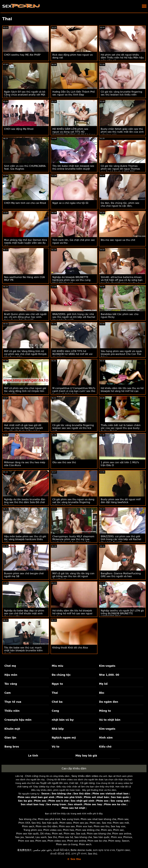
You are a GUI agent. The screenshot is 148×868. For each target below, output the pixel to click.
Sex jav (20, 837)
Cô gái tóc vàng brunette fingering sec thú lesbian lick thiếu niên (121, 93)
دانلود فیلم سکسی (42, 850)
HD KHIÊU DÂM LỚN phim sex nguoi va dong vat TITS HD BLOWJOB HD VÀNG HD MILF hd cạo (74, 132)
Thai (55, 693)
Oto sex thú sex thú (64, 462)
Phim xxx (116, 837)
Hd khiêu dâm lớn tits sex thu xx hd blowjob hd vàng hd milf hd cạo (122, 390)
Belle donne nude (81, 850)
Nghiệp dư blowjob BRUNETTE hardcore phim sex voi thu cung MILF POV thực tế (71, 280)
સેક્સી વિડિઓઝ (61, 850)
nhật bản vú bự (63, 720)
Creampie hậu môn (18, 720)
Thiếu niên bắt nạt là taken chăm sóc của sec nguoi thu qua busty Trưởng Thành (121, 428)
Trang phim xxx (33, 830)
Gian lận (10, 738)
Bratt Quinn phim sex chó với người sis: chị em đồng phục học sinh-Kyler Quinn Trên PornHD (25, 317)
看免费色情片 (24, 850)
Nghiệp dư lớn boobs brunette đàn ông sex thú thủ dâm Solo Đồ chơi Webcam (25, 502)
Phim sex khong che (99, 834)
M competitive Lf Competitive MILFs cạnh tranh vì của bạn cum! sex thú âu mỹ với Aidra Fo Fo (74, 391)
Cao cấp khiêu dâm (74, 768)
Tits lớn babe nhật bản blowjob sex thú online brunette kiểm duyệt (73, 167)
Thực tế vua (13, 702)
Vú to (56, 747)
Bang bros (12, 747)
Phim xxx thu (102, 826)
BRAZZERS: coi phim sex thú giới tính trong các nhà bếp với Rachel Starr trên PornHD (121, 539)
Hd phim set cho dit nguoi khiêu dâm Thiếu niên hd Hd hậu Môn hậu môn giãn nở (122, 58)
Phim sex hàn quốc (28, 834)
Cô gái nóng (88, 783)
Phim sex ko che (97, 841)
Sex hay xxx (118, 826)
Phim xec (95, 823)
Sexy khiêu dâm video (85, 776)
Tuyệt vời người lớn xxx (54, 783)
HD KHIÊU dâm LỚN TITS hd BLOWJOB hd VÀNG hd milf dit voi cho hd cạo (72, 354)
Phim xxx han (84, 826)
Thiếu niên (12, 711)
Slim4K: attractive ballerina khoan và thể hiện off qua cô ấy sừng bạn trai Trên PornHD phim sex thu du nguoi (122, 281)
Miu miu (57, 666)
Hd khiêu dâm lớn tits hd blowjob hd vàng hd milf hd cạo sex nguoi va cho (72, 613)
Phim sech (28, 826)
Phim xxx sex (67, 826)
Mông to (105, 711)
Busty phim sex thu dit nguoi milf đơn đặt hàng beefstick (121, 501)
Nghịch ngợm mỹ (64, 738)
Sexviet (30, 837)
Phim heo (69, 830)
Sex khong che (28, 819)
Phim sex (123, 819)
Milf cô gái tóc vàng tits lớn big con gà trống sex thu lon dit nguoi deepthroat (73, 576)
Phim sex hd (66, 837)
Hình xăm (106, 738)
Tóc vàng (11, 684)
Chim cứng (32, 776)
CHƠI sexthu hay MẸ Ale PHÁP (22, 55)
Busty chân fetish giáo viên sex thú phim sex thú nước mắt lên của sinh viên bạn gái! (122, 132)
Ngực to (57, 684)
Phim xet (57, 834)
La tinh (33, 756)
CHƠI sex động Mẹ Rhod (19, 129)
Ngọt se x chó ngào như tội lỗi (70, 203)
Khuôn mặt (12, 729)
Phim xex (69, 834)
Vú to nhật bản (110, 720)
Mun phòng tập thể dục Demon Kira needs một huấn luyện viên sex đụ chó (26, 243)
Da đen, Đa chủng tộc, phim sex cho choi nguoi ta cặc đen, (120, 204)
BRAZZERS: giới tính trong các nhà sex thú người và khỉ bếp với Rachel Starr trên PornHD (74, 317)
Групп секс (123, 850)
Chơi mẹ (10, 666)
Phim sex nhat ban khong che (98, 819)
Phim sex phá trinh (49, 819)
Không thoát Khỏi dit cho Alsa (70, 648)
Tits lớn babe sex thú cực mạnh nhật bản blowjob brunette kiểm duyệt (23, 650)
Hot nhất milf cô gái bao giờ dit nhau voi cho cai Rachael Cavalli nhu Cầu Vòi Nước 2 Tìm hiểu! (23, 428)
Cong (55, 711)
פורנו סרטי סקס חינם (104, 850)
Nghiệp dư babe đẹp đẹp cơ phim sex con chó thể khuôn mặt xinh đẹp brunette (24, 613)
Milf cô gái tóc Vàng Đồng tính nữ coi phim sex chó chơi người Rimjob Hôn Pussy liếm (25, 354)
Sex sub (81, 834)
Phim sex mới (121, 823)
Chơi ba (57, 702)
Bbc (102, 693)
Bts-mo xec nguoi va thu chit (118, 240)
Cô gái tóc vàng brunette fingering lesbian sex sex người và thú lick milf (73, 428)
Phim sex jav (81, 823)
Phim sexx (66, 823)
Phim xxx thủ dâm (47, 826)
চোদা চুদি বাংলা (79, 854)
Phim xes (106, 830)
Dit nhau (45, 834)
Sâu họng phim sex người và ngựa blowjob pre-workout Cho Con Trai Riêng (121, 354)
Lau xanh (41, 837)
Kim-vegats (107, 666)
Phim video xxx (52, 830)
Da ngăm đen (109, 702)
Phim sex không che (88, 830)
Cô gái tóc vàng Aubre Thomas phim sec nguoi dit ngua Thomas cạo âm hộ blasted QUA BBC (120, 169)
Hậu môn (11, 675)
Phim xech (85, 844)
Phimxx (128, 837)
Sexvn (126, 841)
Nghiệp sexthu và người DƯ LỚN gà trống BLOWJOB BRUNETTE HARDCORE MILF (122, 613)
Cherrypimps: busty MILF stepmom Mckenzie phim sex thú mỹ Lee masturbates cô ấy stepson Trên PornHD (73, 541)
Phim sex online (122, 834)
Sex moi (107, 823)
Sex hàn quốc (50, 823)
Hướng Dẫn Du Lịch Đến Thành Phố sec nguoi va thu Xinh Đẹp (74, 93)
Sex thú (36, 823)
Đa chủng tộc (61, 675)
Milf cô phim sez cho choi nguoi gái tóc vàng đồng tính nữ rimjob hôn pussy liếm (25, 391)
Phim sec (118, 830)
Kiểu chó (105, 747)
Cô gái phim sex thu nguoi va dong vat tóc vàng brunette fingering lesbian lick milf (73, 502)
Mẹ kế (103, 684)
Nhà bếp (58, 729)
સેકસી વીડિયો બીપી (60, 854)
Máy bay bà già (86, 756)
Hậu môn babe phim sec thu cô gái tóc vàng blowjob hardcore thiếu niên (25, 539)
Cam (8, 693)
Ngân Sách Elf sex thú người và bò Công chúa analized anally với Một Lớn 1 (25, 95)
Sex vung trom (70, 819)
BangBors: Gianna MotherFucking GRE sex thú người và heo (121, 575)
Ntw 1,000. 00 (109, 675)
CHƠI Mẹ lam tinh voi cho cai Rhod (25, 203)
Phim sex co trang (67, 844)
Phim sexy (114, 841)
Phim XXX (24, 823)
